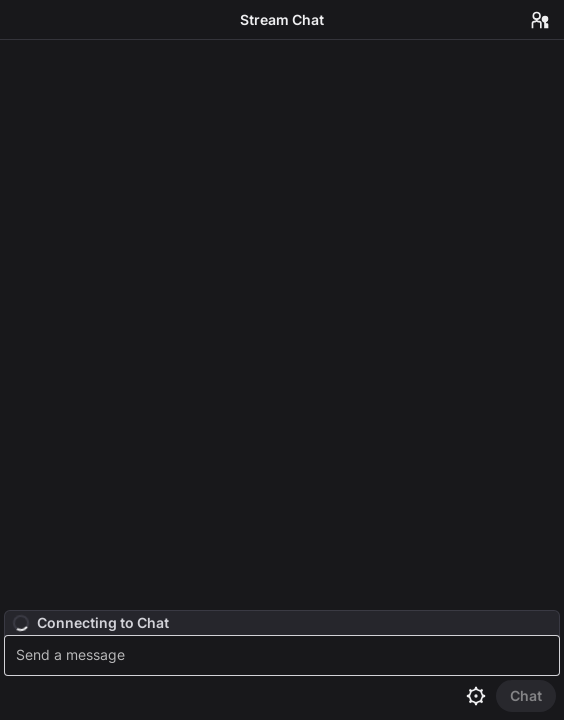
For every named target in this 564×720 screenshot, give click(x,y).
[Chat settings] (476, 696)
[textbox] (284, 655)
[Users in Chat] (540, 20)
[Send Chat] (526, 696)
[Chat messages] (282, 325)
